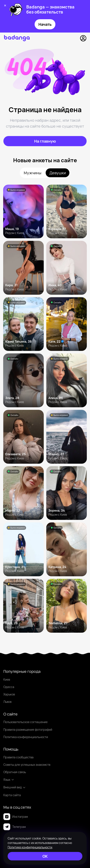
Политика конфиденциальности (26, 737)
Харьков (9, 694)
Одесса (9, 687)
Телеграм (15, 827)
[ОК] (45, 856)
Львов (7, 702)
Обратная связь (15, 772)
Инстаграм (16, 817)
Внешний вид (15, 787)
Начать (45, 24)
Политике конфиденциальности (30, 847)
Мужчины (33, 173)
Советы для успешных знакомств (27, 765)
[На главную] (45, 141)
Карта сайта (12, 795)
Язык (9, 780)
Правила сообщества (18, 757)
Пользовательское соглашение (25, 722)
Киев (7, 679)
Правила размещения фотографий (28, 730)
